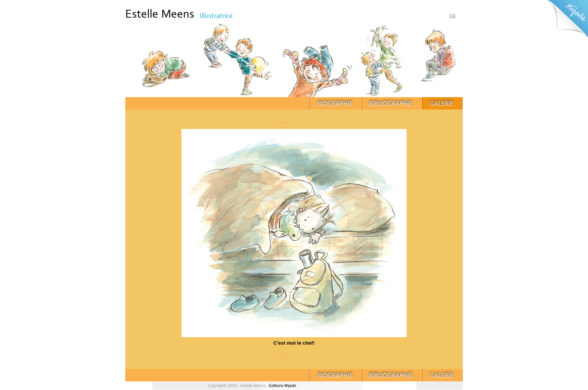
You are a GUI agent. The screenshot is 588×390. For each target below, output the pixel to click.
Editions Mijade (282, 385)
